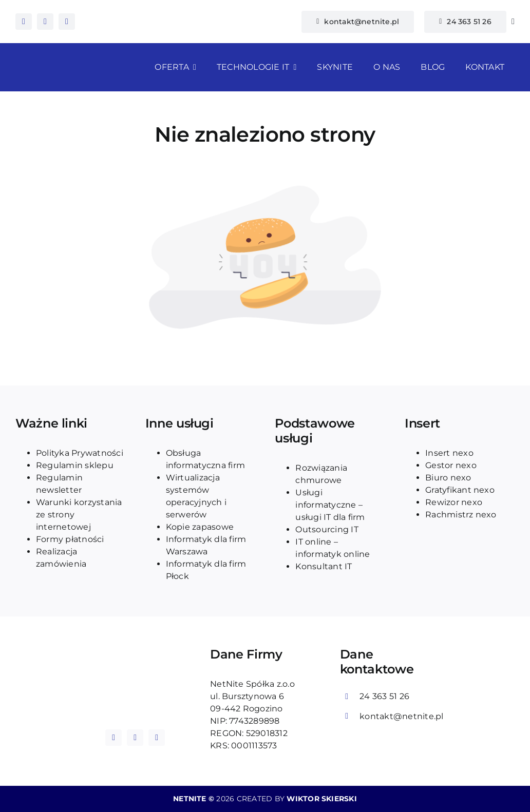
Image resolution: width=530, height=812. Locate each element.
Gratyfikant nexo (460, 490)
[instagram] (45, 22)
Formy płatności (70, 539)
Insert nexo (449, 453)
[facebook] (24, 22)
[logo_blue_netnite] (135, 670)
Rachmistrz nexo (461, 515)
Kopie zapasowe (200, 527)
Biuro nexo (448, 478)
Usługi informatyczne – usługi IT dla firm (330, 505)
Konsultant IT (324, 566)
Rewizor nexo (454, 502)
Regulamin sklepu (75, 465)
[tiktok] (67, 22)
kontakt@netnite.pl (401, 716)
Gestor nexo (451, 465)
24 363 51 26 (384, 696)
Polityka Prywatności (80, 453)
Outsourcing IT (327, 529)
